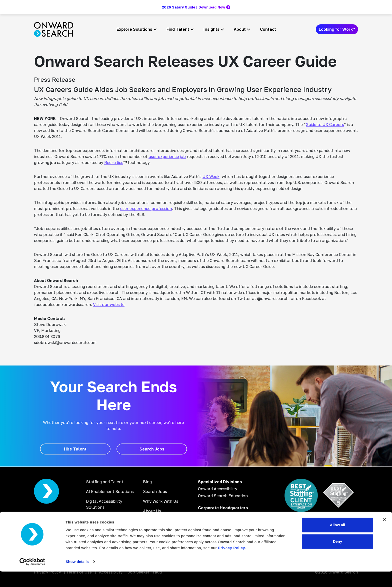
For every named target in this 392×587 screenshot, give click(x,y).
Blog (147, 482)
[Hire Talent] (75, 449)
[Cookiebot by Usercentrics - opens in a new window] (32, 577)
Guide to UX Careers (325, 124)
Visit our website (109, 304)
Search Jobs (155, 491)
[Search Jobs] (152, 449)
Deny (338, 557)
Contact (268, 29)
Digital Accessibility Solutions (104, 504)
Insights (211, 29)
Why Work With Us (161, 501)
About (240, 29)
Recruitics (114, 162)
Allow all (338, 540)
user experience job (167, 156)
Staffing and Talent (105, 482)
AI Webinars (97, 527)
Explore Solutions (134, 29)
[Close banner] (384, 535)
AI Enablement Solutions (110, 491)
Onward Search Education (223, 496)
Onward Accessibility (218, 489)
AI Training (96, 517)
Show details (77, 577)
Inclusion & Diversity (162, 521)
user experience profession (146, 208)
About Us (152, 511)
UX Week (211, 176)
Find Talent (178, 29)
